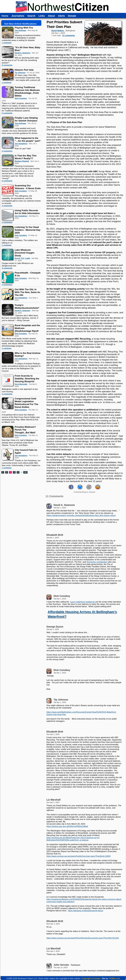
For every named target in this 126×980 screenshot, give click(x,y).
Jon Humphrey (21, 144)
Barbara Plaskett (22, 161)
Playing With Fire (24, 28)
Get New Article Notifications (20, 24)
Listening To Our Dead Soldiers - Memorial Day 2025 (28, 230)
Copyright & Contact (91, 978)
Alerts (61, 16)
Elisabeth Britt (55, 535)
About (51, 16)
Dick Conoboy (21, 98)
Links (42, 16)
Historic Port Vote (24, 70)
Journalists (18, 16)
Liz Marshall (53, 800)
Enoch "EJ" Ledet (22, 258)
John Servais (61, 965)
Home (5, 16)
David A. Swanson (23, 53)
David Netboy (58, 31)
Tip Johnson (20, 73)
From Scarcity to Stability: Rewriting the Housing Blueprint (27, 379)
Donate (72, 16)
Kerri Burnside (21, 384)
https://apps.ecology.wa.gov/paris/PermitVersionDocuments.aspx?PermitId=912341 (83, 938)
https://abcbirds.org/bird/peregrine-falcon (86, 911)
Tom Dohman (20, 30)
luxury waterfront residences (83, 602)
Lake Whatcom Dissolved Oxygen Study (25, 253)
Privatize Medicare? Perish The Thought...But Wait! (25, 430)
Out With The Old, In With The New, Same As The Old (28, 292)
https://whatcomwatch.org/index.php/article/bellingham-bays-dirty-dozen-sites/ (81, 515)
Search (31, 16)
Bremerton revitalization (97, 562)
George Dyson (55, 627)
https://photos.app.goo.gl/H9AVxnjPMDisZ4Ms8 (67, 826)
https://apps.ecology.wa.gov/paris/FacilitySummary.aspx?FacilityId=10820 (78, 856)
